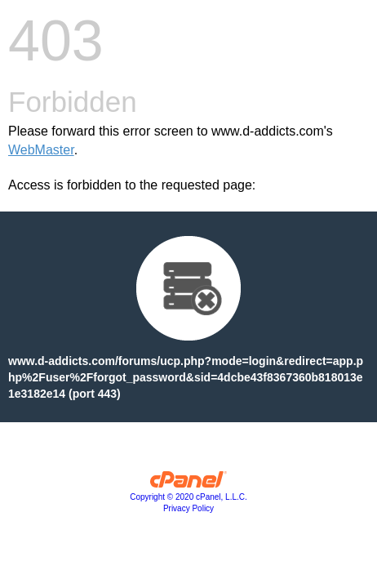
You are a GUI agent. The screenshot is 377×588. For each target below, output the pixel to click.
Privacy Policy (188, 508)
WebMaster (41, 150)
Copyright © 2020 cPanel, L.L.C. (188, 497)
